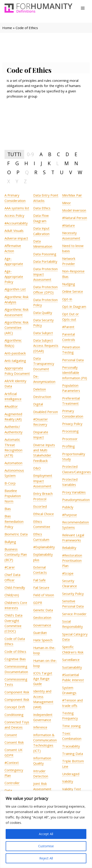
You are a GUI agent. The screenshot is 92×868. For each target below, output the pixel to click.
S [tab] (44, 172)
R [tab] (36, 172)
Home (7, 28)
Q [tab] (27, 172)
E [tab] (76, 154)
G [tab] (17, 163)
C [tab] (58, 154)
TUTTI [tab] (14, 154)
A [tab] (41, 154)
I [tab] (34, 163)
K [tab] (49, 163)
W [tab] (80, 172)
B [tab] (50, 154)
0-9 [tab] (30, 154)
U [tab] (62, 172)
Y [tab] (17, 181)
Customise (46, 846)
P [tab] (18, 172)
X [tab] (9, 181)
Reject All (46, 858)
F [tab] (8, 163)
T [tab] (53, 172)
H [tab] (26, 163)
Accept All (46, 834)
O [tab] (9, 172)
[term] (17, 208)
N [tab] (76, 163)
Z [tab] (25, 181)
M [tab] (67, 163)
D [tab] (67, 154)
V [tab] (71, 172)
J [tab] (41, 163)
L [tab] (58, 163)
